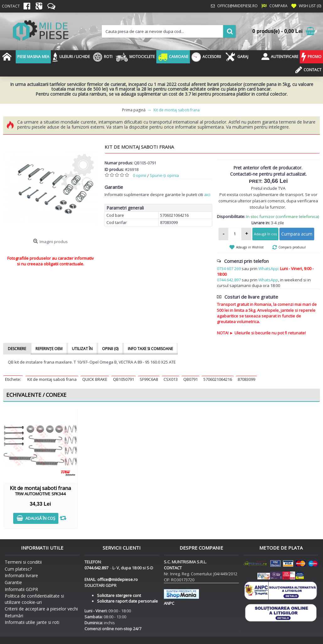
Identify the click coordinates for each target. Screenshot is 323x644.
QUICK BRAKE (95, 379)
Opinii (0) (110, 349)
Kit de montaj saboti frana (52, 379)
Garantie (13, 582)
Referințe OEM (49, 349)
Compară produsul (292, 247)
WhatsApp (268, 269)
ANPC (169, 603)
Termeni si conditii (23, 562)
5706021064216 (218, 379)
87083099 (246, 379)
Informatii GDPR (21, 589)
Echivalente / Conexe (36, 395)
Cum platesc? (18, 569)
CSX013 (171, 379)
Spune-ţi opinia (164, 175)
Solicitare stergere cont (119, 595)
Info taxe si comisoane (150, 349)
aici (207, 194)
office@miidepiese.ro (118, 579)
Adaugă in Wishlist (250, 247)
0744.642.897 (229, 280)
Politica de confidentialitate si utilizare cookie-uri (34, 599)
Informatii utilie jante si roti (32, 622)
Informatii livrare (21, 575)
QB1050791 (124, 379)
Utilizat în (82, 349)
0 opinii (140, 175)
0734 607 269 (229, 269)
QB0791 (191, 379)
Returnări (14, 616)
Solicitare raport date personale (127, 601)
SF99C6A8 (149, 379)
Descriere (17, 349)
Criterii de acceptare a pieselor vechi (41, 609)
